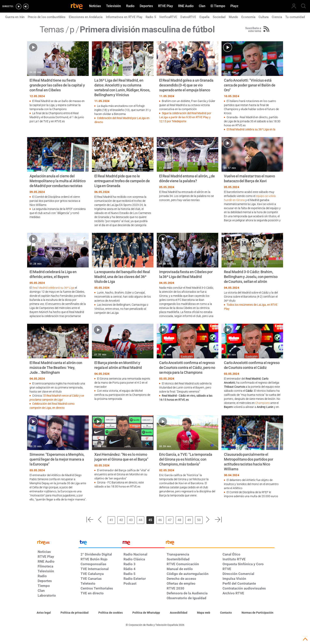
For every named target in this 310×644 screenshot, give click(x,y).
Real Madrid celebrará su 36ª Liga (53, 288)
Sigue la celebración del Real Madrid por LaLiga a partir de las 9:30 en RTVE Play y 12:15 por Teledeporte (185, 117)
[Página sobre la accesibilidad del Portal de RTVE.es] (179, 613)
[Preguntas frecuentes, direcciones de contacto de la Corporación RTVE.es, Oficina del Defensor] (226, 613)
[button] (90, 519)
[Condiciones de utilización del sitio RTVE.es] (44, 613)
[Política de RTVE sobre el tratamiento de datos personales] (75, 613)
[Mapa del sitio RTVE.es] (204, 613)
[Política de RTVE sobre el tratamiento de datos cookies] (111, 613)
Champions (263, 403)
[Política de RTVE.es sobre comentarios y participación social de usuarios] (257, 613)
